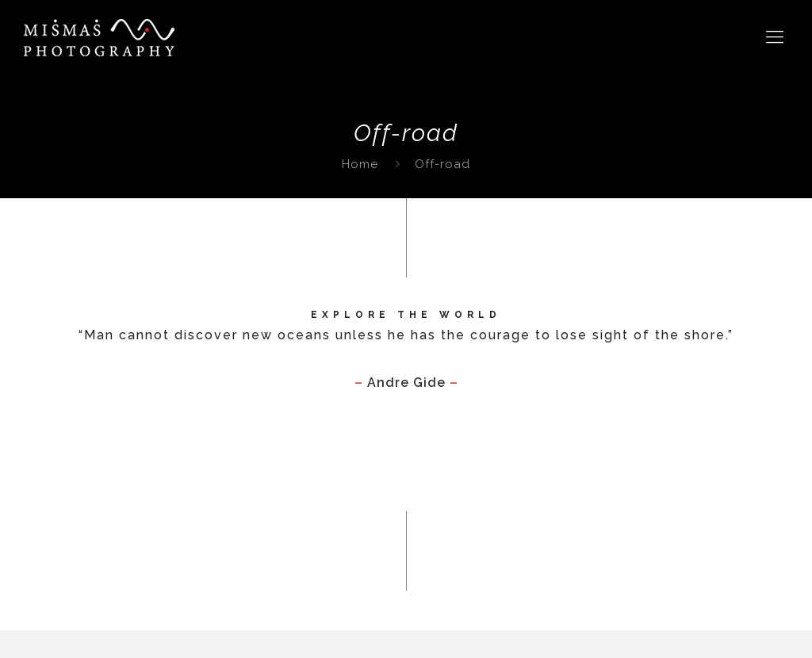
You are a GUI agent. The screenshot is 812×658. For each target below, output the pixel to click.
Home (360, 164)
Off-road (442, 164)
